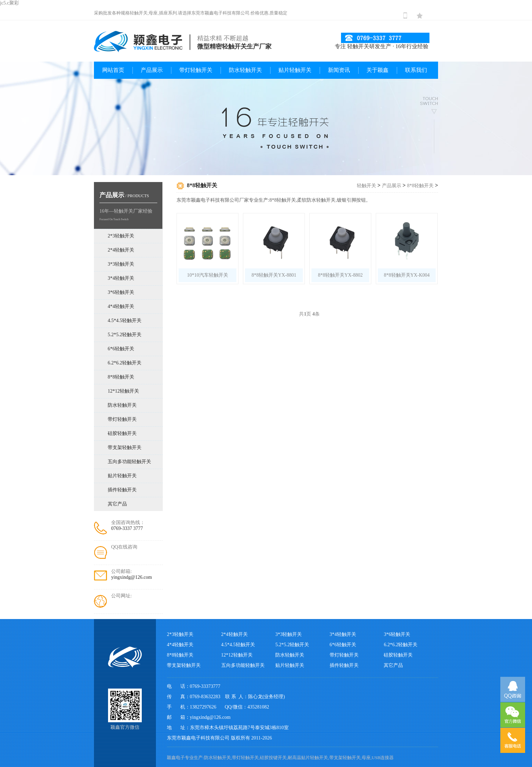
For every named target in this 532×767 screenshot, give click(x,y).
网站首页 (113, 70)
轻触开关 (366, 186)
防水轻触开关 (245, 70)
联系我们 (416, 70)
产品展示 (152, 70)
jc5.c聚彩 (9, 3)
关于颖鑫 (377, 70)
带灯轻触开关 (196, 70)
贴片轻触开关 (295, 70)
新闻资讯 (339, 70)
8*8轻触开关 (420, 186)
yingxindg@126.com (131, 577)
